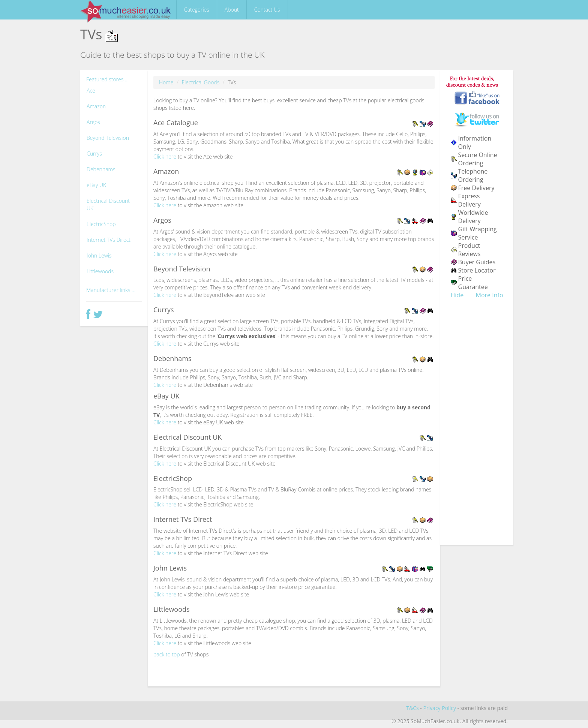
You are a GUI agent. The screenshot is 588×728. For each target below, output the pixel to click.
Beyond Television (108, 138)
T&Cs (412, 708)
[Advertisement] (477, 427)
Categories (197, 10)
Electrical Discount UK (108, 204)
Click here (165, 157)
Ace (91, 91)
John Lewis (99, 255)
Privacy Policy (439, 708)
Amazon (96, 106)
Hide (457, 295)
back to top (167, 654)
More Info (490, 295)
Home (166, 82)
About (232, 10)
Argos (93, 122)
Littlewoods (100, 271)
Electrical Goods (200, 82)
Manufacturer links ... (111, 290)
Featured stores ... (107, 79)
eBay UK (96, 185)
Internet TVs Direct (109, 240)
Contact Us (267, 10)
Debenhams (101, 169)
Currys (94, 154)
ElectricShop (101, 224)
